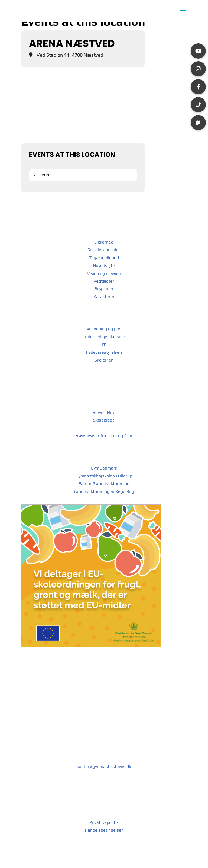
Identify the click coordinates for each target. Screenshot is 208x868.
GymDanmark (104, 468)
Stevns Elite (104, 412)
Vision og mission (104, 273)
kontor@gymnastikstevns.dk (104, 766)
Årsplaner (104, 289)
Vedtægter (104, 281)
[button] (198, 51)
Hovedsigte (104, 265)
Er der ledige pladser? (104, 337)
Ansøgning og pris (104, 329)
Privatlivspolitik (104, 822)
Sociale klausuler (104, 250)
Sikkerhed (104, 242)
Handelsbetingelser (104, 830)
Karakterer (104, 297)
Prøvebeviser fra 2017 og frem (104, 436)
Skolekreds (104, 420)
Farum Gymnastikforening (104, 484)
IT (104, 345)
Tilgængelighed (104, 258)
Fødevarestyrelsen (104, 352)
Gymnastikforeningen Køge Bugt (104, 491)
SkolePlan (104, 360)
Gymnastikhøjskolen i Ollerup (104, 476)
